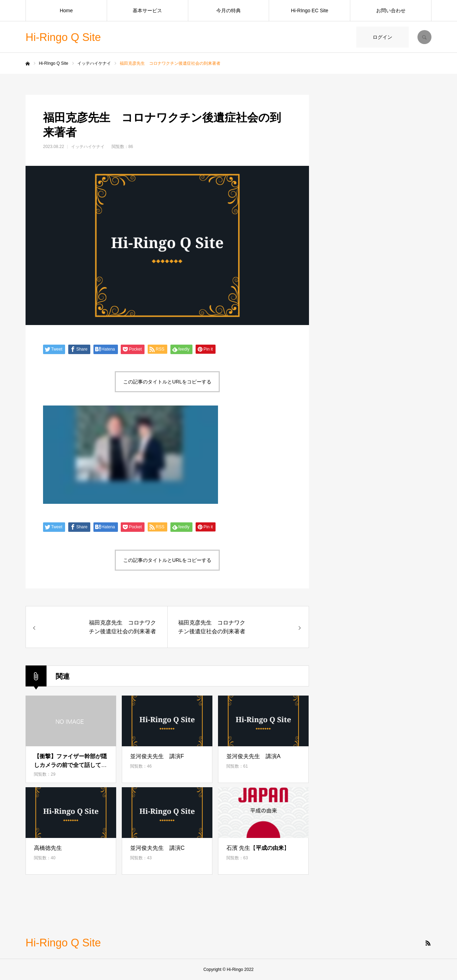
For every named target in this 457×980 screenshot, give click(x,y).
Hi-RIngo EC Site (310, 10)
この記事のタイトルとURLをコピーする (167, 382)
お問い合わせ (391, 10)
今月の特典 (229, 10)
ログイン (382, 37)
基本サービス (147, 10)
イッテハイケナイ (88, 147)
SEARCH (424, 37)
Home (66, 10)
